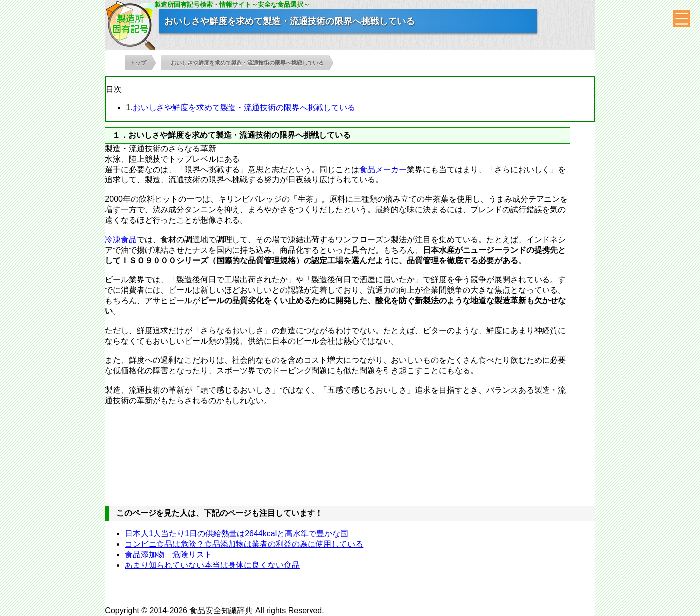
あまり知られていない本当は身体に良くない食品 (212, 565)
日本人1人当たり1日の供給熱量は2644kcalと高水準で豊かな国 (236, 534)
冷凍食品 (121, 239)
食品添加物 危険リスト (168, 555)
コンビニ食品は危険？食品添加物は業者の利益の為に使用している (244, 544)
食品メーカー (383, 169)
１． (120, 135)
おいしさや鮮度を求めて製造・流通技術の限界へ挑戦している (244, 108)
